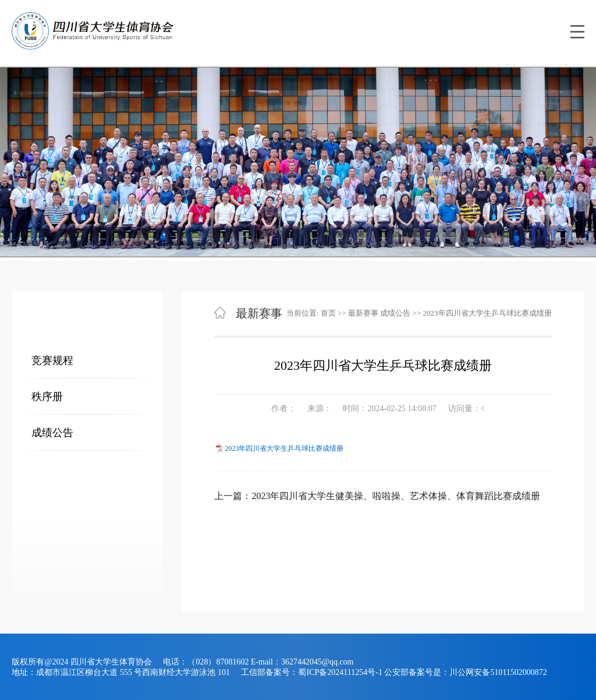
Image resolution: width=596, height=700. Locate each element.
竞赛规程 (52, 360)
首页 (328, 313)
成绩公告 (52, 433)
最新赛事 (363, 313)
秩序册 (47, 397)
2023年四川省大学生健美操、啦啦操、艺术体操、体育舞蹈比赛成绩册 (396, 496)
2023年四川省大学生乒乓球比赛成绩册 (284, 448)
